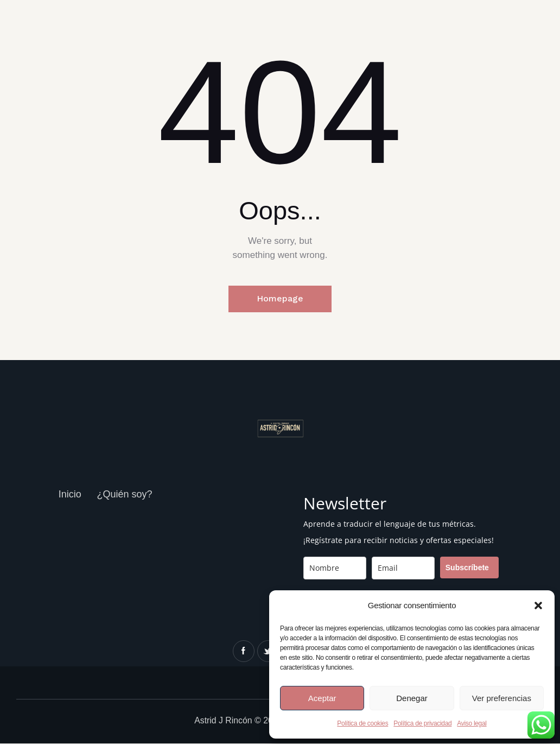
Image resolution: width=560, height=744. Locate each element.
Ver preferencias (502, 698)
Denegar (412, 698)
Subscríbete (467, 568)
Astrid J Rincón (224, 721)
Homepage (280, 299)
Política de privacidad (422, 723)
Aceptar (322, 698)
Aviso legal (472, 723)
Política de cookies (362, 723)
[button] (538, 606)
